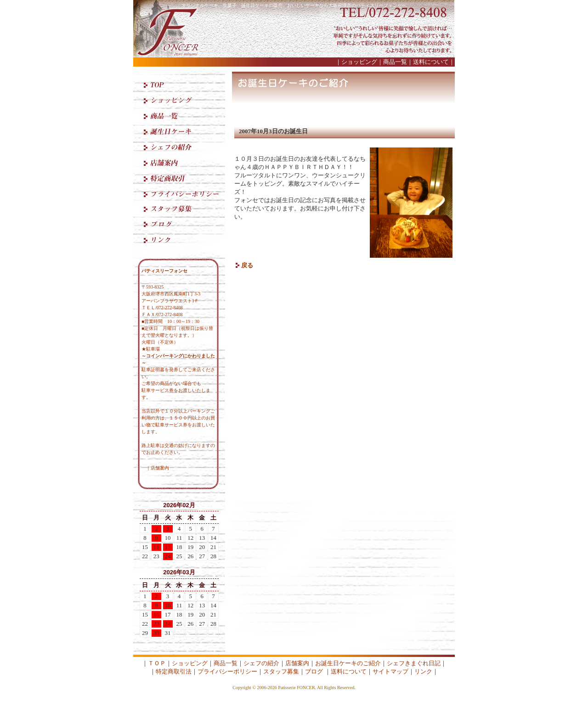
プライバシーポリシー (227, 671)
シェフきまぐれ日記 (414, 663)
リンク (423, 671)
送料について (431, 62)
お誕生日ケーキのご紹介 (348, 663)
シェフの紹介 (261, 663)
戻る (247, 265)
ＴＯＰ (157, 663)
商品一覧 (395, 62)
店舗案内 (160, 468)
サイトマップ (390, 671)
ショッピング (359, 62)
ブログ (314, 671)
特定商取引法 (174, 671)
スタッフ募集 (281, 671)
